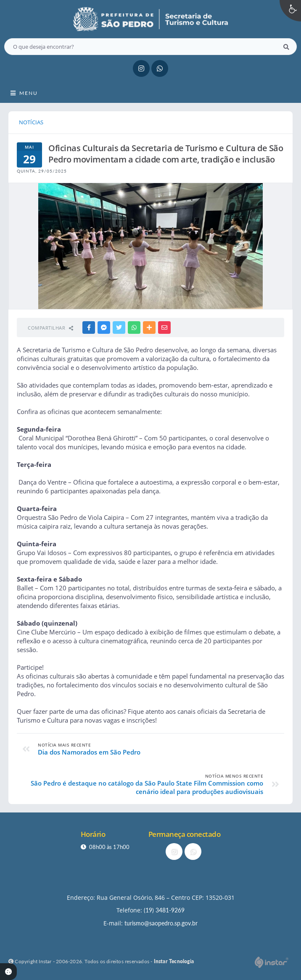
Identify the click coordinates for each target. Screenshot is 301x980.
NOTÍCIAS (31, 122)
